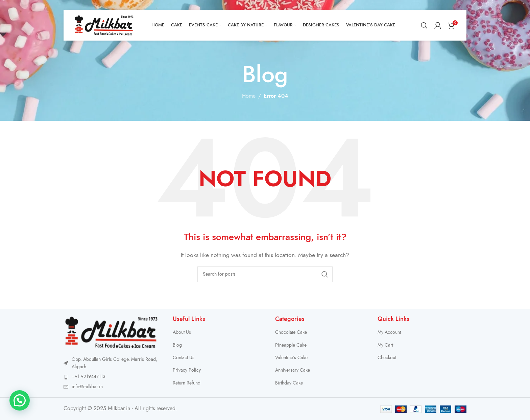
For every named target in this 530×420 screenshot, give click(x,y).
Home (249, 96)
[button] (20, 400)
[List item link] (111, 377)
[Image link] (111, 332)
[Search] (424, 25)
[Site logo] (104, 25)
